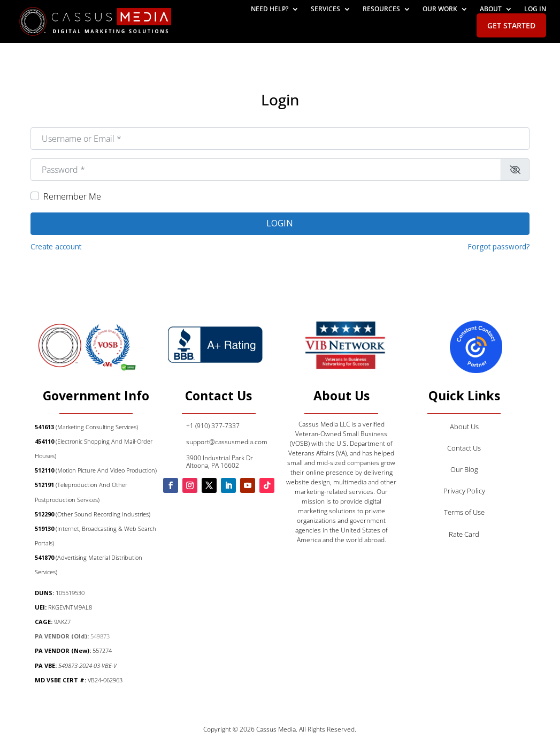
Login (280, 223)
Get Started (511, 25)
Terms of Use (464, 512)
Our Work (440, 9)
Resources (381, 9)
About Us (464, 427)
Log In (535, 9)
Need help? (270, 9)
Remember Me (72, 196)
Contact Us (464, 448)
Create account (56, 246)
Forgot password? (499, 246)
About (491, 9)
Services (325, 9)
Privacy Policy (464, 491)
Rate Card (464, 534)
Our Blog (464, 469)
